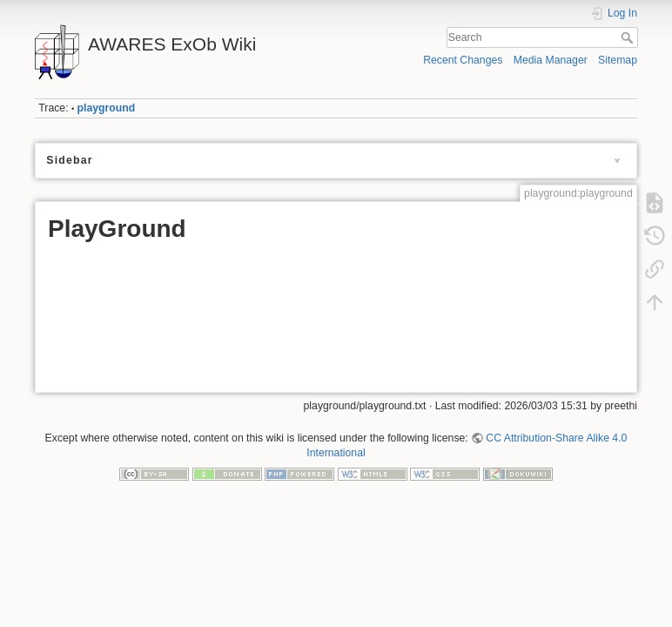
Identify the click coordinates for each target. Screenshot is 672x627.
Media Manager (551, 60)
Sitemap (618, 60)
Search (629, 37)
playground (107, 108)
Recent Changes (463, 60)
